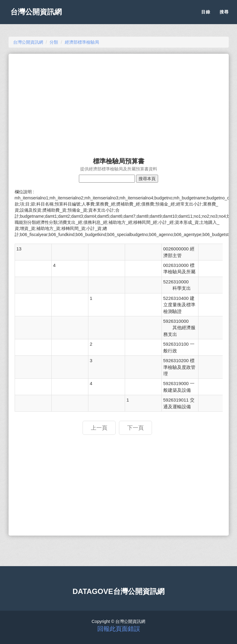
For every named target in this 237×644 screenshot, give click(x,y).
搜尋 (224, 15)
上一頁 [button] (99, 428)
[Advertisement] (119, 103)
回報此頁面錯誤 (119, 629)
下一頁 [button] (135, 428)
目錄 (206, 15)
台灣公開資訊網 (39, 15)
